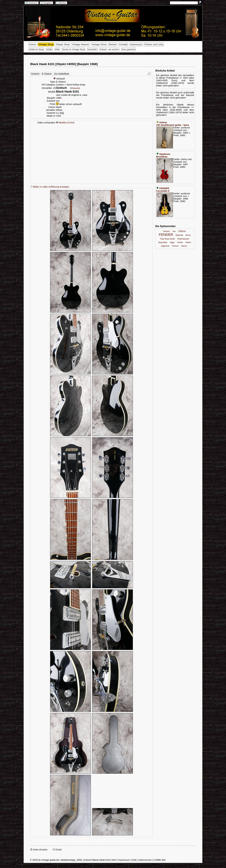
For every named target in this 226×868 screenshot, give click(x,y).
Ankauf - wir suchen (109, 49)
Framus (175, 246)
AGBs (49, 49)
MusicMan (163, 242)
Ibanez (184, 246)
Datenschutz (145, 860)
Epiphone (165, 246)
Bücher (113, 44)
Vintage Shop (46, 44)
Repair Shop (63, 44)
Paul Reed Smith (167, 239)
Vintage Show (99, 44)
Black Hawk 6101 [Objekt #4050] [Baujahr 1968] (64, 64)
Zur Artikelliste (62, 74)
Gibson (182, 231)
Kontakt (123, 44)
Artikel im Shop (36, 49)
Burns (188, 235)
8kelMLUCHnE (65, 123)
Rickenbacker (183, 239)
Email (57, 850)
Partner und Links (154, 44)
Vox (174, 231)
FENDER (166, 235)
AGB (134, 860)
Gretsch (35, 74)
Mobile (61, 3)
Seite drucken (39, 850)
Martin (188, 242)
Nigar (172, 242)
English (46, 3)
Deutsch (32, 3)
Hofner (180, 242)
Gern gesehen (129, 49)
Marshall (179, 235)
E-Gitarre (47, 74)
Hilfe (57, 49)
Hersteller (92, 49)
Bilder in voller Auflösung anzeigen (50, 187)
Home (32, 44)
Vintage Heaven (81, 44)
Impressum (136, 44)
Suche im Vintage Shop (73, 49)
